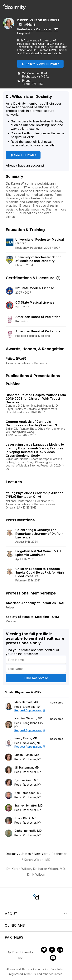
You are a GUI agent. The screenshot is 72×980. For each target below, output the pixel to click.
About (36, 914)
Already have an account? (25, 165)
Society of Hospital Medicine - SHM (32, 617)
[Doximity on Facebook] (52, 950)
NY (56, 29)
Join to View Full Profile (40, 64)
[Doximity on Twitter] (44, 950)
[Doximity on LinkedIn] (60, 950)
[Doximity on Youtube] (53, 958)
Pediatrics (25, 29)
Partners (36, 937)
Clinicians (36, 925)
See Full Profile (25, 155)
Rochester (44, 29)
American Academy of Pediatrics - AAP (36, 603)
